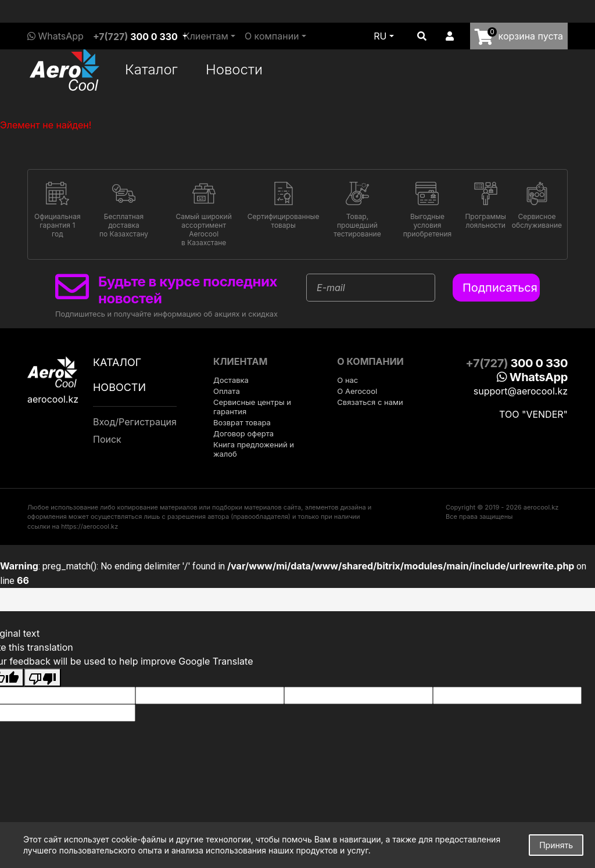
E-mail (331, 288)
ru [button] (380, 36)
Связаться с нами (370, 402)
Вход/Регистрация (135, 422)
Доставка (231, 380)
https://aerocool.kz (89, 526)
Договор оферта (243, 433)
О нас (347, 380)
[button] (422, 36)
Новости (234, 69)
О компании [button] (272, 36)
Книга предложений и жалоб (254, 449)
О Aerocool (357, 391)
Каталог (151, 69)
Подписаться (500, 288)
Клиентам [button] (206, 36)
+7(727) (135, 37)
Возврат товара (242, 422)
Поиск (107, 439)
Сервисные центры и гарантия (252, 407)
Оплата (227, 391)
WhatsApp (55, 36)
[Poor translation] (42, 677)
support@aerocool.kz (521, 391)
